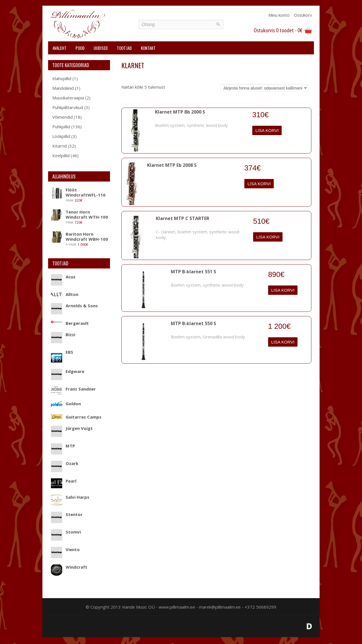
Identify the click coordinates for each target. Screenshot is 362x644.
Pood (80, 48)
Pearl (64, 481)
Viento (65, 549)
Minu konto (279, 15)
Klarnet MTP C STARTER (183, 218)
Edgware (68, 371)
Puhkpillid (61, 127)
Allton (65, 294)
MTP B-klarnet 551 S (193, 272)
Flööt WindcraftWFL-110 (78, 192)
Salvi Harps (70, 497)
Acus (63, 277)
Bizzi (63, 334)
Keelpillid (61, 155)
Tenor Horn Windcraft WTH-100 (79, 214)
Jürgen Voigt (72, 428)
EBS (62, 352)
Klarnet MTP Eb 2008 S (172, 165)
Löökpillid (61, 136)
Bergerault (70, 323)
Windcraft (69, 567)
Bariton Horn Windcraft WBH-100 (79, 236)
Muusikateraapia (68, 98)
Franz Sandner (73, 389)
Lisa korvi (267, 130)
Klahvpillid (62, 78)
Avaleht (60, 48)
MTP (63, 446)
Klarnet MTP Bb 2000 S (180, 112)
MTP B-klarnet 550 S (193, 323)
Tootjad (124, 48)
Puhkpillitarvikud (68, 107)
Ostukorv (303, 15)
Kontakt (148, 48)
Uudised (101, 48)
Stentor (67, 514)
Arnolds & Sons (74, 306)
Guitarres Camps (76, 417)
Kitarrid (60, 146)
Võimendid (63, 117)
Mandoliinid (63, 88)
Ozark (65, 463)
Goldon (66, 404)
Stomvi (66, 532)
